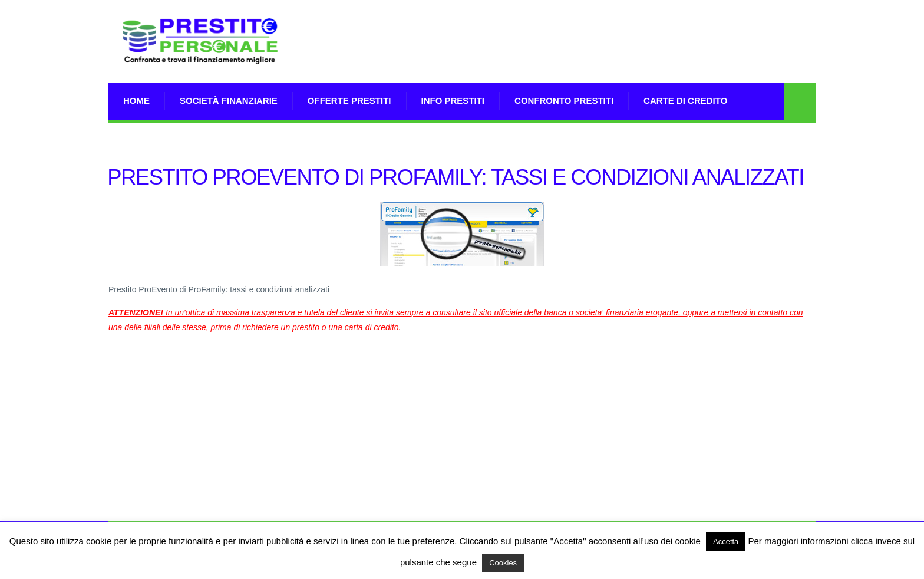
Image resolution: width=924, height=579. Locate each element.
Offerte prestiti (349, 101)
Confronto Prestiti (564, 101)
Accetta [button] (726, 542)
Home (136, 101)
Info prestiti (453, 101)
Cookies (503, 563)
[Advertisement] (601, 56)
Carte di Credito (685, 101)
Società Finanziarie (229, 101)
